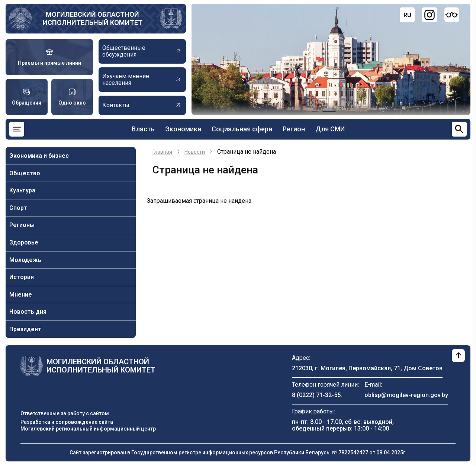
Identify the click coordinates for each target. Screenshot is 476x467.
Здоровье (24, 242)
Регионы (22, 225)
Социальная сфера (242, 129)
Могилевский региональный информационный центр (88, 429)
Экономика (183, 129)
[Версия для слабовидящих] (452, 15)
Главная (162, 152)
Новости (195, 152)
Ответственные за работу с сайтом (65, 413)
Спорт (18, 208)
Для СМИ (330, 129)
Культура (22, 190)
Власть (143, 129)
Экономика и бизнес (39, 156)
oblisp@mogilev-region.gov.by (406, 395)
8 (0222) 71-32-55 (316, 395)
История (22, 277)
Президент (25, 329)
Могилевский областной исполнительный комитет (93, 18)
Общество (25, 173)
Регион (294, 129)
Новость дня (28, 312)
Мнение (21, 295)
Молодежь (25, 260)
